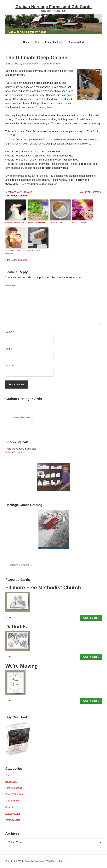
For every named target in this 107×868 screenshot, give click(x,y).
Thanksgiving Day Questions (12, 252)
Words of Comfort (90, 192)
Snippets (22, 260)
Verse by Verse (13, 820)
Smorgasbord (12, 801)
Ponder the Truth (34, 250)
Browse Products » (15, 452)
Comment (11, 286)
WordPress (52, 861)
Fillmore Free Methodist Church (43, 588)
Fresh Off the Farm (15, 794)
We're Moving (21, 666)
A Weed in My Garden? (37, 222)
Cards (8, 775)
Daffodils (16, 627)
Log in (62, 861)
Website (10, 366)
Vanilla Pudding (56, 222)
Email (9, 349)
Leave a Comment (51, 64)
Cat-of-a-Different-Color (15, 222)
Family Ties (11, 781)
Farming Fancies (14, 788)
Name (9, 332)
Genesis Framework (34, 861)
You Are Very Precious (20, 192)
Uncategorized (12, 813)
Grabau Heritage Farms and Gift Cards (54, 7)
